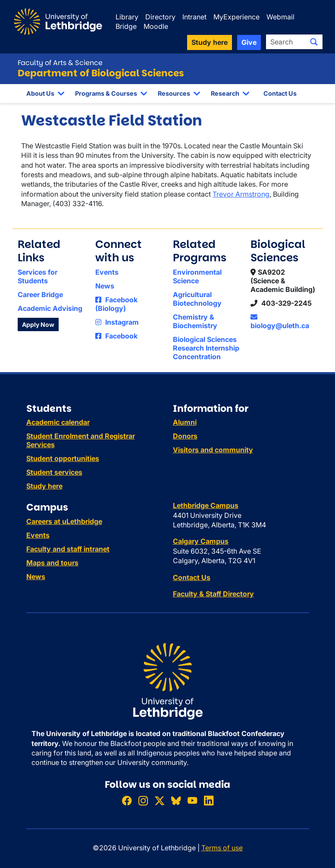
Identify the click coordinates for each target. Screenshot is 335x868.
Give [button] (249, 42)
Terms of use (222, 848)
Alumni (185, 422)
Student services (54, 472)
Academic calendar (58, 422)
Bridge (126, 26)
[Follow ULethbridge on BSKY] (176, 801)
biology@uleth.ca (280, 322)
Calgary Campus (201, 541)
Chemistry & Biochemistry (195, 321)
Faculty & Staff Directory (213, 594)
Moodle (156, 26)
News (105, 286)
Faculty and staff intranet (68, 549)
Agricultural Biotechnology (197, 299)
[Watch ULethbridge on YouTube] (192, 801)
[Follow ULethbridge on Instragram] (143, 801)
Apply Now (38, 324)
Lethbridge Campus (206, 505)
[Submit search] (314, 42)
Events (107, 272)
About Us (40, 93)
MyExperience (236, 17)
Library (127, 17)
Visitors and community (213, 450)
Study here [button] (210, 42)
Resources (174, 93)
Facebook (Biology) (116, 304)
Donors (185, 436)
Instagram (117, 322)
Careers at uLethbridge (64, 521)
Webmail (280, 17)
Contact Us (280, 93)
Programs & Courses (106, 93)
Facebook (116, 336)
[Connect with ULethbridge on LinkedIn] (209, 801)
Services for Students (38, 276)
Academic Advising (50, 308)
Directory (160, 17)
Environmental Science (197, 276)
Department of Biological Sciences (101, 73)
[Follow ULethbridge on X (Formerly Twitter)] (160, 801)
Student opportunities (63, 458)
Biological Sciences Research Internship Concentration (206, 348)
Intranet (194, 17)
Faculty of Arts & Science (60, 63)
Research (225, 93)
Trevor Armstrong (241, 194)
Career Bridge (40, 295)
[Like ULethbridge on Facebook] (127, 801)
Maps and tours (52, 563)
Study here (44, 486)
